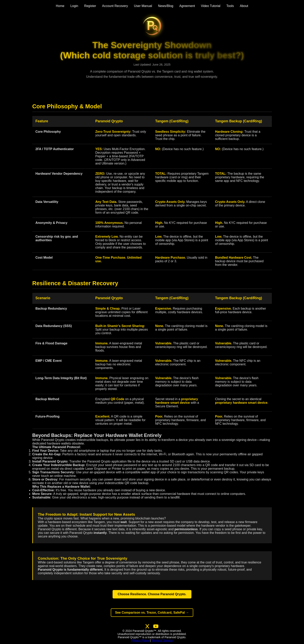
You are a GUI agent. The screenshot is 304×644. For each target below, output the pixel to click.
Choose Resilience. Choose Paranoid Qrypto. (152, 594)
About (244, 6)
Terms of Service (162, 640)
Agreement (187, 6)
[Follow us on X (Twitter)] (147, 626)
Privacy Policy (140, 640)
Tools (230, 6)
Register (90, 6)
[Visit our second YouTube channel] (156, 626)
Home (60, 6)
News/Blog (166, 6)
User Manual (143, 6)
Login (74, 6)
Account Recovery (115, 6)
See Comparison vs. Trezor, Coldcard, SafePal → (152, 613)
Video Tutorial (211, 6)
